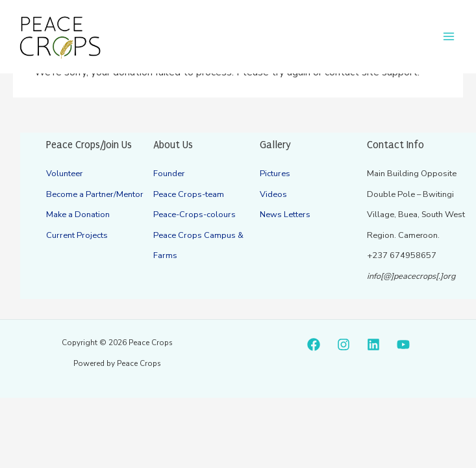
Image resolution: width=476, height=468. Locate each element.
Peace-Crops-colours (194, 214)
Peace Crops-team (188, 194)
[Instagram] (344, 344)
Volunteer (64, 174)
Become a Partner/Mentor (94, 194)
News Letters (285, 214)
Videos (273, 194)
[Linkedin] (373, 344)
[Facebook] (314, 344)
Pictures (275, 174)
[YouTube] (403, 344)
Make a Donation (78, 214)
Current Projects (76, 235)
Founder (169, 174)
